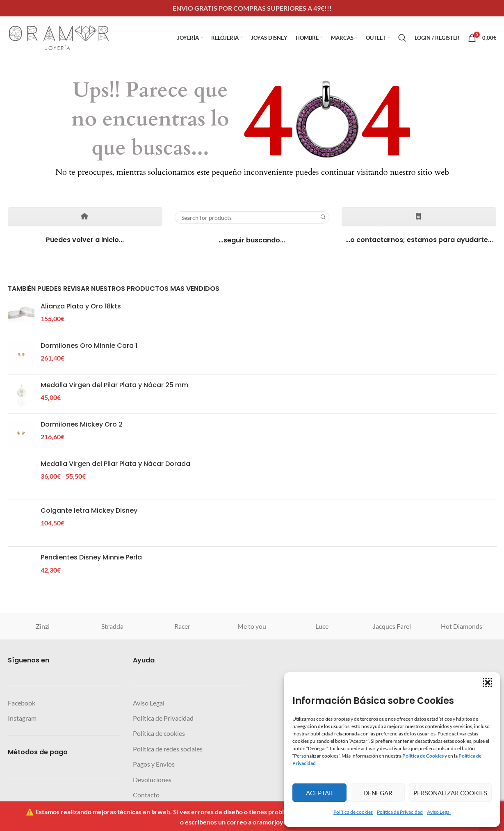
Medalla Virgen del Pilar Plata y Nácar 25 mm (114, 385)
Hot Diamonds (462, 626)
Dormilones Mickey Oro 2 (82, 425)
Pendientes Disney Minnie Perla (91, 557)
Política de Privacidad (400, 812)
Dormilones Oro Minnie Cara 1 (89, 346)
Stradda (112, 626)
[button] (488, 683)
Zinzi (43, 626)
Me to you (252, 626)
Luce (322, 626)
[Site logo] (59, 37)
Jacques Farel (392, 626)
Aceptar (319, 793)
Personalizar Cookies (450, 793)
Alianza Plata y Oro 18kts (81, 306)
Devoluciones (152, 780)
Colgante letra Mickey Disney (89, 511)
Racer (182, 626)
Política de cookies (353, 812)
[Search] (402, 38)
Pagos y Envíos (154, 764)
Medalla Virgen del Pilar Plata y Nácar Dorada (115, 464)
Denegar (378, 793)
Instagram (22, 718)
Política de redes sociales (168, 749)
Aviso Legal (439, 812)
